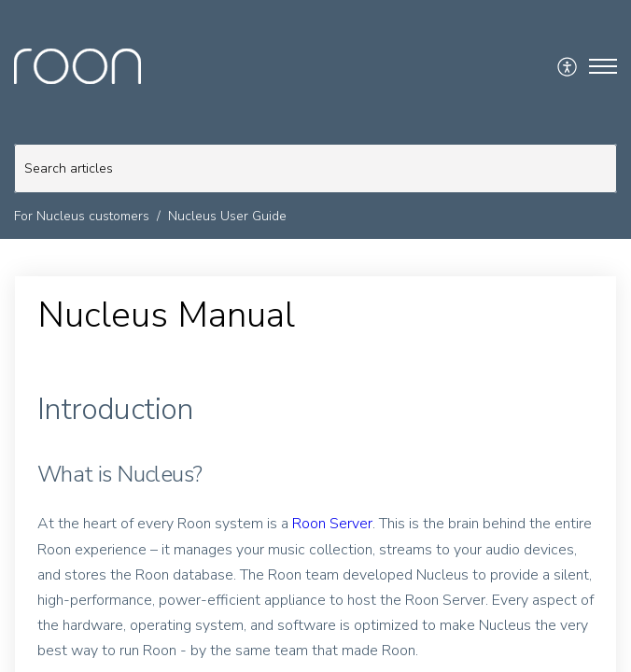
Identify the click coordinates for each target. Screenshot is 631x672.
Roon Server (332, 524)
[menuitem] (568, 66)
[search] (315, 168)
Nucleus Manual (166, 315)
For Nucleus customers (82, 216)
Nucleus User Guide (227, 216)
